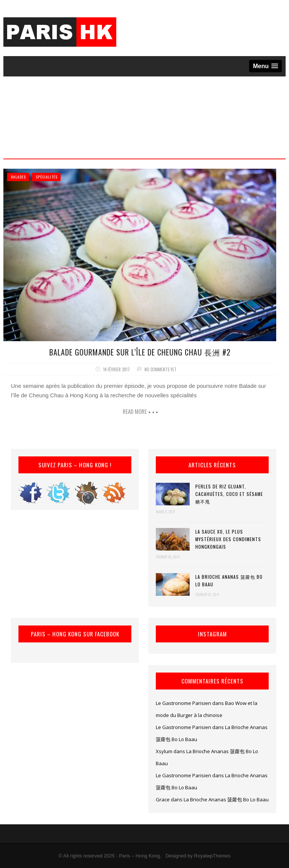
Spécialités (47, 177)
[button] (265, 66)
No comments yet (160, 369)
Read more (135, 411)
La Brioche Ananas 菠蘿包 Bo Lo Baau (229, 580)
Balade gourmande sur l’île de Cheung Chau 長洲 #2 (140, 352)
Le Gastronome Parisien (183, 703)
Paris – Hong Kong (139, 856)
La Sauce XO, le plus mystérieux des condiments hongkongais (228, 539)
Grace (163, 799)
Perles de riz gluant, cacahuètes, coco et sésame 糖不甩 (229, 494)
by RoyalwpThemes (209, 856)
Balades (18, 177)
